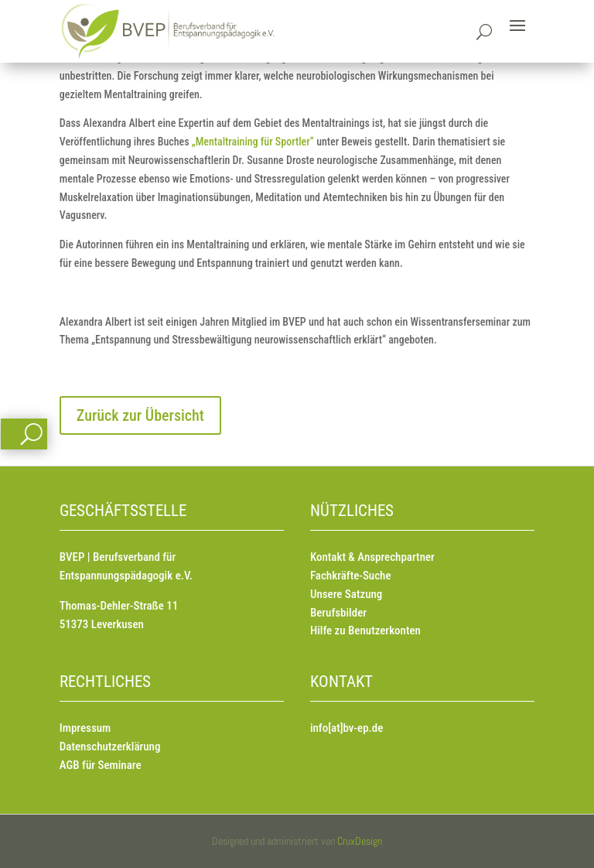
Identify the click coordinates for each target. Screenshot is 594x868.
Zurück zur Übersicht (140, 415)
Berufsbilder (338, 613)
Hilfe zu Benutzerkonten (365, 630)
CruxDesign (360, 841)
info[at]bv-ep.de (346, 728)
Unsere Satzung (346, 594)
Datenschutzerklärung (110, 747)
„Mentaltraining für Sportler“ (253, 142)
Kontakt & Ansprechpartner (372, 557)
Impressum (85, 728)
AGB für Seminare (101, 765)
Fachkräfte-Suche (351, 576)
